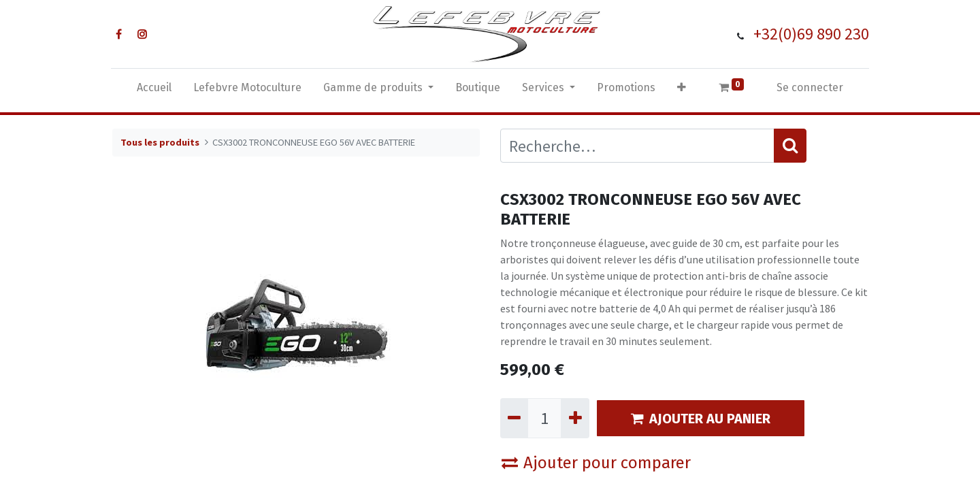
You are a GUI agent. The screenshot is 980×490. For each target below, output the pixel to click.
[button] (682, 91)
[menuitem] (154, 91)
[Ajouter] (575, 418)
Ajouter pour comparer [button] (596, 463)
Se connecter (810, 87)
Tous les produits (160, 142)
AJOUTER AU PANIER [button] (701, 419)
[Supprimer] (514, 418)
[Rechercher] (790, 146)
